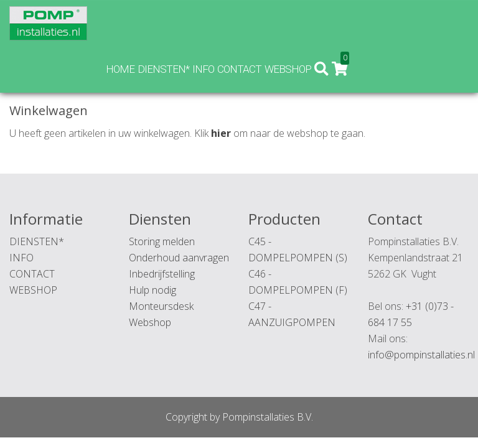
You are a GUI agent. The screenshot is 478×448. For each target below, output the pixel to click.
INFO (323, 22)
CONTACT (359, 22)
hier (221, 133)
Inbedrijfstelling (162, 274)
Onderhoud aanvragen (179, 258)
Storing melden (162, 241)
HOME (240, 22)
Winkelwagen (73, 60)
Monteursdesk (161, 306)
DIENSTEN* (283, 22)
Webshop (150, 322)
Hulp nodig (152, 290)
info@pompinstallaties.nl (421, 355)
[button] (441, 23)
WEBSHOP (407, 22)
